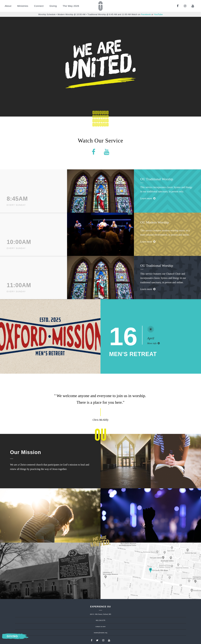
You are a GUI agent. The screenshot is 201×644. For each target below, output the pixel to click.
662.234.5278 (100, 620)
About (8, 6)
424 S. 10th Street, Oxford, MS (101, 614)
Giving (53, 6)
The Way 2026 (71, 6)
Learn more (148, 198)
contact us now (101, 626)
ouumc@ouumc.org (100, 633)
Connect (39, 6)
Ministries (23, 6)
